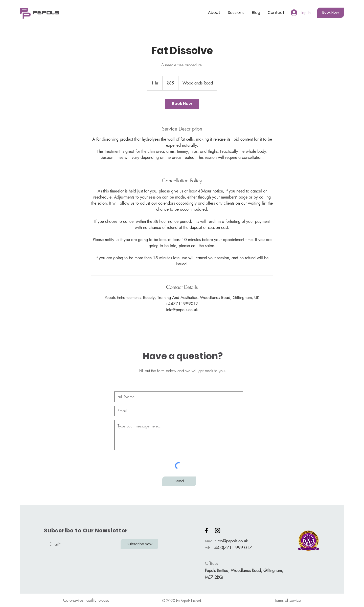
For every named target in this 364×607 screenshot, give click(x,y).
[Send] (179, 481)
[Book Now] (331, 13)
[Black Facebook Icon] (206, 530)
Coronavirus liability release (86, 600)
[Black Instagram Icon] (218, 530)
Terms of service (288, 600)
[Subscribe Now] (139, 544)
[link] (182, 104)
